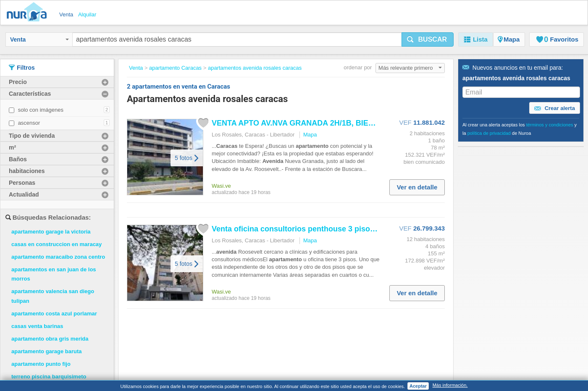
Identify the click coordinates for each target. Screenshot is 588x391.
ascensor (29, 123)
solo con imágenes (41, 110)
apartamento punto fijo (41, 364)
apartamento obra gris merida (50, 339)
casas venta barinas (37, 326)
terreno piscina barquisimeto (49, 377)
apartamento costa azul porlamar (54, 314)
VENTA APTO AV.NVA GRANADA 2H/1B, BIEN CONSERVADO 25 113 (333, 123)
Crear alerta (555, 108)
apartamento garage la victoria (51, 232)
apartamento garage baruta (47, 351)
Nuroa (29, 13)
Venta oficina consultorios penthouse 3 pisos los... (303, 229)
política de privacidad (489, 133)
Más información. (450, 385)
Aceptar (418, 386)
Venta (39, 39)
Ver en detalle (417, 187)
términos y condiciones (550, 125)
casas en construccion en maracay (56, 244)
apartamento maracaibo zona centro (58, 257)
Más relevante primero (410, 68)
